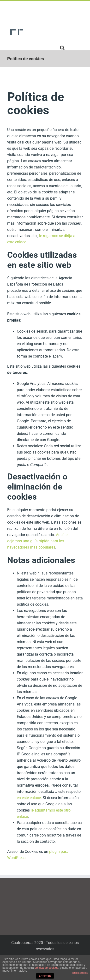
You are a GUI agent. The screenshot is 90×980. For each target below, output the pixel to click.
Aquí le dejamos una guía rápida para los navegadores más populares (37, 541)
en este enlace (29, 798)
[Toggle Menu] (79, 48)
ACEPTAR (45, 976)
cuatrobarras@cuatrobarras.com (45, 9)
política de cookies (46, 968)
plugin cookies (80, 973)
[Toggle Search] (62, 48)
